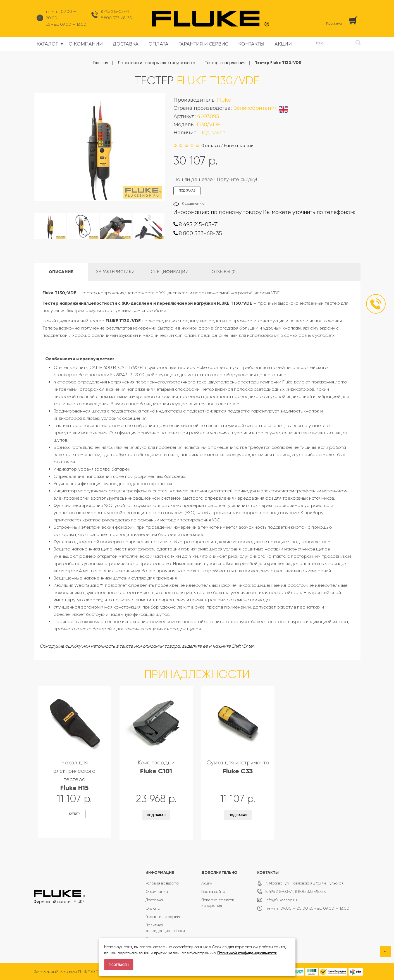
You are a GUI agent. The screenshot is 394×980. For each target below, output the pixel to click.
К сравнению (193, 203)
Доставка (154, 900)
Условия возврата (162, 883)
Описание (61, 272)
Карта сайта (213, 891)
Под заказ (156, 815)
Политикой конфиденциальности (247, 953)
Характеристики (115, 272)
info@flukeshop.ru (281, 900)
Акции (207, 883)
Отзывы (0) (224, 272)
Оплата (153, 908)
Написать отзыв (238, 146)
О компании (157, 891)
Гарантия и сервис (163, 917)
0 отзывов (211, 146)
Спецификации (170, 272)
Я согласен (119, 965)
